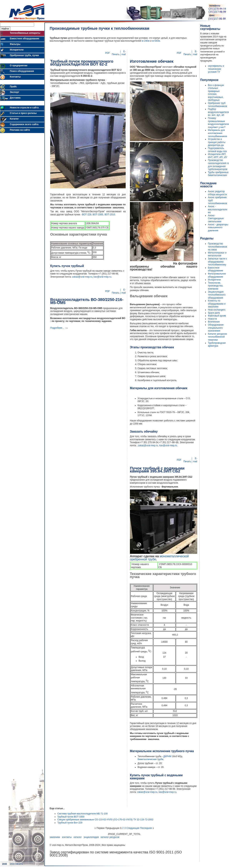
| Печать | (116, 53)
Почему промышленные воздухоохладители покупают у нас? (218, 123)
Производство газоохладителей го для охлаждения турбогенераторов (218, 165)
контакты (67, 837)
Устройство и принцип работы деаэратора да (217, 142)
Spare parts (214, 313)
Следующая (133, 828)
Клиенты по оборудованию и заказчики (217, 304)
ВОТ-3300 (98, 215)
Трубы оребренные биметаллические (218, 174)
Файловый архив (217, 316)
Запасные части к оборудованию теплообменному (217, 262)
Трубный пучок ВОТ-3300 (71, 817)
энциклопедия (91, 837)
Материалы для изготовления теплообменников (217, 133)
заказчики (55, 837)
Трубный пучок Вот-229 (70, 823)
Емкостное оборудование (215, 269)
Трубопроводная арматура (217, 344)
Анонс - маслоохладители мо (217, 209)
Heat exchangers (217, 310)
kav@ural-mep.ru (102, 277)
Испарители (214, 280)
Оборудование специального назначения (216, 328)
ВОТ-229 (86, 215)
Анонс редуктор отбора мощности (217, 193)
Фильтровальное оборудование (217, 275)
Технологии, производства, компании (215, 286)
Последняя (146, 828)
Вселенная (214, 322)
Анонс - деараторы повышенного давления (218, 228)
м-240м (146, 41)
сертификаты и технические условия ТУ (216, 69)
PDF (108, 53)
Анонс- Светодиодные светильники (216, 218)
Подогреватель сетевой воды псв (217, 150)
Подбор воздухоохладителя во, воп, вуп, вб (218, 112)
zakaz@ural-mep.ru (82, 277)
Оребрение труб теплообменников (217, 105)
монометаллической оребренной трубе (159, 558)
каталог (78, 837)
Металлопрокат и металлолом (217, 254)
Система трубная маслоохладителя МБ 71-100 (83, 814)
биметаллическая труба (150, 759)
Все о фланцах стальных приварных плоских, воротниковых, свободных (216, 93)
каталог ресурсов (110, 837)
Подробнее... (57, 328)
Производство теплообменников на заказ (217, 247)
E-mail (124, 53)
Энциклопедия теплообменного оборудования (217, 295)
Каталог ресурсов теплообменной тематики (217, 337)
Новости (212, 319)
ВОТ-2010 (110, 215)
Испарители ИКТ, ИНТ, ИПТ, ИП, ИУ (217, 156)
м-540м (156, 41)
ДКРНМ (167, 756)
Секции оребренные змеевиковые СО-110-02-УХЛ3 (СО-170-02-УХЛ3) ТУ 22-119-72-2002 (105, 820)
